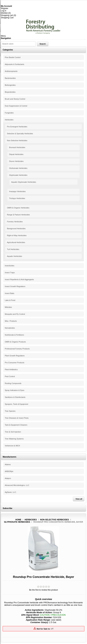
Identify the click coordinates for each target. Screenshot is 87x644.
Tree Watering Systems (14, 439)
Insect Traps (10, 273)
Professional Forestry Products (17, 349)
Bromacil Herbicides (17, 147)
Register (5, 8)
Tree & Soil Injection (13, 432)
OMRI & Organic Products (15, 342)
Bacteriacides (10, 78)
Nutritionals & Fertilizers (14, 335)
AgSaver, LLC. (11, 492)
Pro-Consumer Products (14, 363)
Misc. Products (11, 321)
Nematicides (10, 328)
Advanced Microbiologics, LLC (17, 485)
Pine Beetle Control (13, 57)
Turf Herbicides (13, 249)
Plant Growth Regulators (15, 356)
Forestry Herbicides (15, 222)
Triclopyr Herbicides (17, 198)
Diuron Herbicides (16, 161)
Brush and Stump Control (15, 99)
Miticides (8, 307)
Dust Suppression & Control (16, 106)
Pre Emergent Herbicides (17, 127)
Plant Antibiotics (11, 369)
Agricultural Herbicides (16, 242)
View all (79, 499)
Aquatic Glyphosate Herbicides (24, 182)
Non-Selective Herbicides (17, 140)
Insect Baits (9, 293)
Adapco (8, 478)
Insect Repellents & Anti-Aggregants (19, 279)
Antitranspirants (11, 71)
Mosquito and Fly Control (15, 314)
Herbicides (9, 120)
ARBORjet (9, 471)
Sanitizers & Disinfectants (15, 397)
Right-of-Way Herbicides (17, 235)
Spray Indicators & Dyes (14, 390)
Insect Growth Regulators (15, 286)
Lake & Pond (10, 300)
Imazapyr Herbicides (17, 191)
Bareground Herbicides (16, 229)
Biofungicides (10, 85)
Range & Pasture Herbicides (18, 215)
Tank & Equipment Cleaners (16, 425)
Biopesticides (10, 92)
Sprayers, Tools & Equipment (16, 404)
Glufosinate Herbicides (18, 168)
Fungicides (9, 113)
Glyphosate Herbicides (18, 175)
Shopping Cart (7, 18)
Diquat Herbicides (16, 154)
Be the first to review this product (43, 590)
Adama (8, 464)
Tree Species (10, 411)
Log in (4, 11)
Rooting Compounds (13, 383)
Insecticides (9, 266)
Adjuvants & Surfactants (14, 64)
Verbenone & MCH (12, 446)
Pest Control (10, 376)
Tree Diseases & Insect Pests (17, 418)
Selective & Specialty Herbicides (20, 134)
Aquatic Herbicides (14, 256)
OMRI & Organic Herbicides (18, 208)
